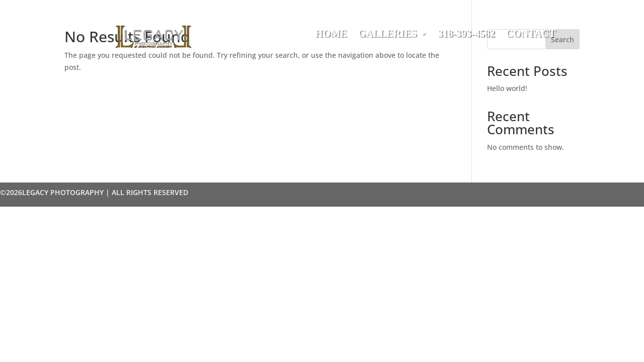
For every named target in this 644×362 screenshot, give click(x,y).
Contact (531, 34)
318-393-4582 (466, 34)
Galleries (387, 34)
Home (331, 34)
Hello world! (507, 88)
